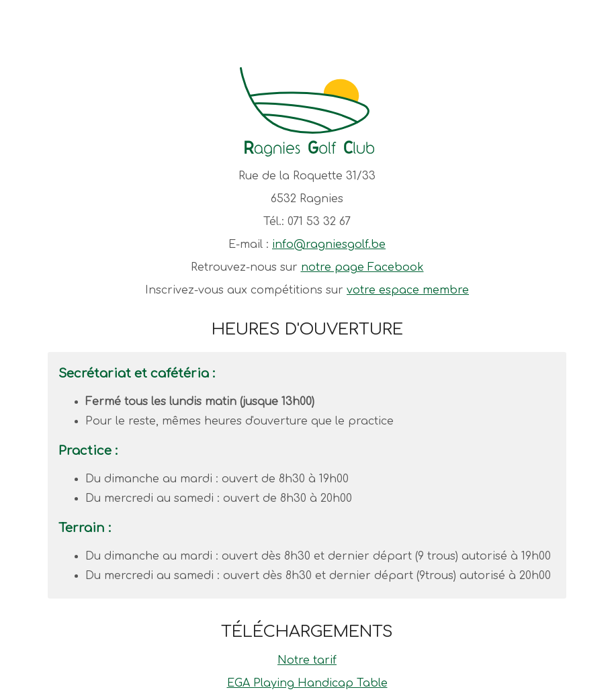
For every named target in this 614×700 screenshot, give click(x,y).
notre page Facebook (362, 267)
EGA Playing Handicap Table (307, 683)
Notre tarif (307, 660)
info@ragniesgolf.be (329, 245)
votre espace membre (408, 290)
